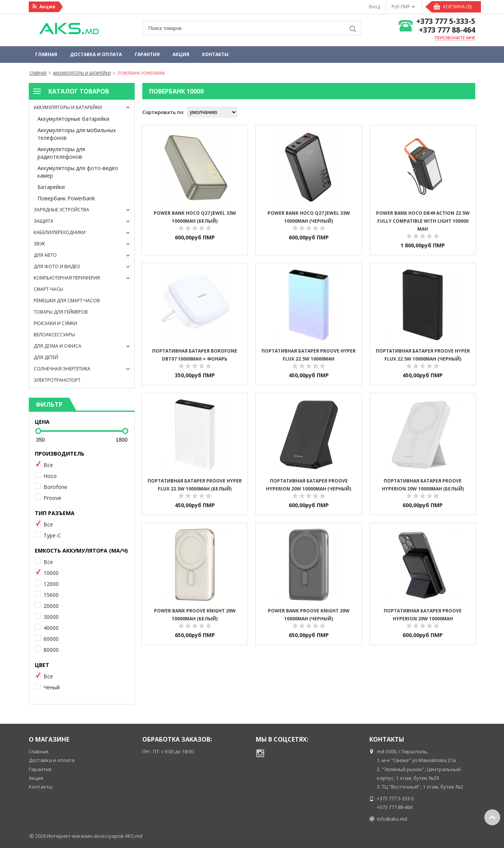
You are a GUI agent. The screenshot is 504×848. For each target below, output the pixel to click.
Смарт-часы (48, 289)
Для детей (46, 357)
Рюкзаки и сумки (55, 323)
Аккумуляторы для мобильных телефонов (77, 134)
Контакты (215, 54)
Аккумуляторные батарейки (73, 119)
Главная (46, 54)
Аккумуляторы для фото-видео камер (78, 172)
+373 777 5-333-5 (446, 21)
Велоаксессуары (54, 335)
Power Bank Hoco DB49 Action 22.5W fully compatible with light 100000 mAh (423, 221)
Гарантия (147, 54)
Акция (181, 54)
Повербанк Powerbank (66, 198)
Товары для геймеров (61, 312)
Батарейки (51, 187)
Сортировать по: (163, 112)
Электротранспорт (57, 380)
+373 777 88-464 (447, 30)
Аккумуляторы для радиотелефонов (61, 153)
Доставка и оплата (96, 54)
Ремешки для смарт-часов (67, 301)
